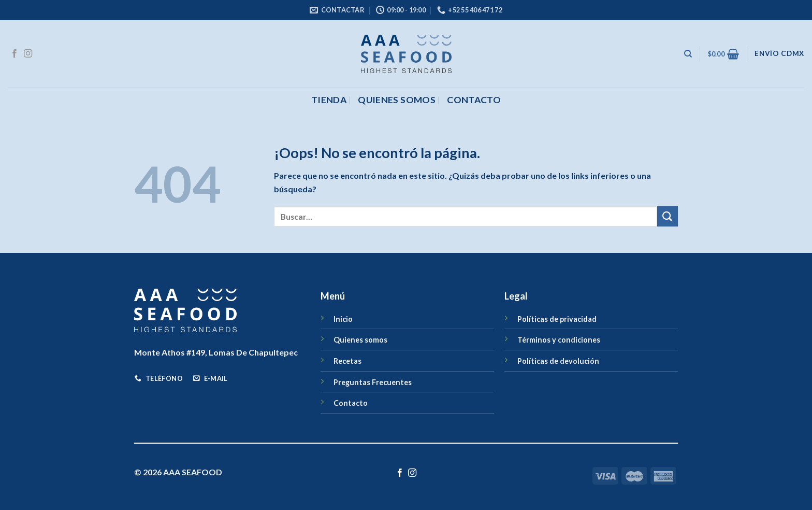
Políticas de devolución (558, 361)
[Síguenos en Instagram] (28, 54)
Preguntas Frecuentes (373, 382)
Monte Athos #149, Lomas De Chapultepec (216, 352)
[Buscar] (688, 54)
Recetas (347, 361)
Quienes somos (397, 100)
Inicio (343, 319)
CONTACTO (474, 100)
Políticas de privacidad (557, 319)
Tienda (329, 100)
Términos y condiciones (559, 340)
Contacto (351, 403)
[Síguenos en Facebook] (15, 54)
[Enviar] (668, 216)
